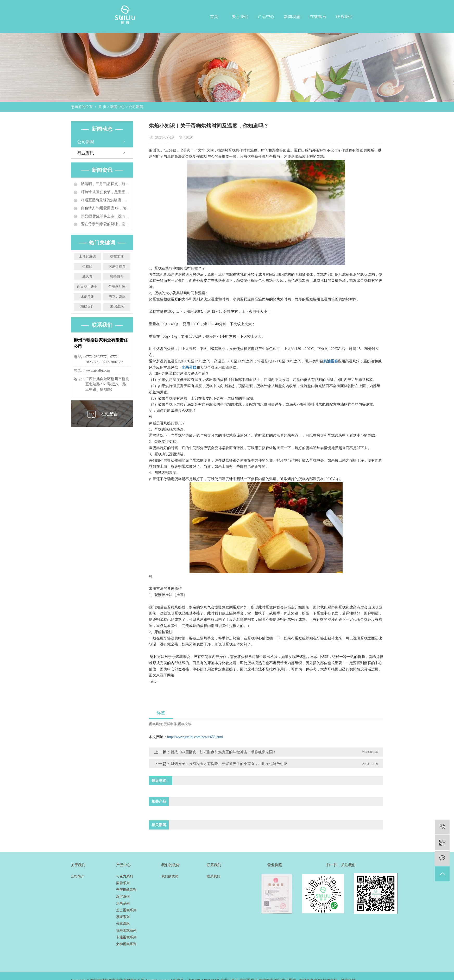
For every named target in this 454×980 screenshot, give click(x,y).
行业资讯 (86, 153)
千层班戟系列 (126, 890)
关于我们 (240, 17)
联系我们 (344, 17)
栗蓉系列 (123, 883)
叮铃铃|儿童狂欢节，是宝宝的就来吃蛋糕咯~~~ (105, 192)
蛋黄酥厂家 (117, 287)
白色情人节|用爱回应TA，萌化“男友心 (105, 208)
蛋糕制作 (170, 724)
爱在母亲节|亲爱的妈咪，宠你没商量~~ (105, 224)
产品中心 (266, 17)
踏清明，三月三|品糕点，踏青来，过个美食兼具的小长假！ (105, 184)
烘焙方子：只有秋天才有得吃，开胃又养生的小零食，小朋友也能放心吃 (229, 764)
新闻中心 (117, 107)
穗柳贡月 (87, 307)
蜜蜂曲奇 (117, 276)
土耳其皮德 (87, 256)
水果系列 (123, 903)
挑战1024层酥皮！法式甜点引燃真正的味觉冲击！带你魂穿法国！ (224, 752)
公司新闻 (136, 107)
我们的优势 (170, 876)
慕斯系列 (123, 917)
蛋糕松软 (185, 724)
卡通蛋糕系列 (126, 937)
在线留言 (318, 17)
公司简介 (78, 876)
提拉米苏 (117, 256)
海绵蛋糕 (117, 307)
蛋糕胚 (87, 266)
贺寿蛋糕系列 (126, 930)
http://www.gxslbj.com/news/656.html (195, 737)
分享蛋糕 (123, 924)
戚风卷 (87, 276)
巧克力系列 (125, 876)
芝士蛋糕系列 (126, 910)
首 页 (102, 107)
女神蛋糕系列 (126, 944)
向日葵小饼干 (87, 287)
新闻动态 (292, 17)
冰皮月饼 (87, 297)
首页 (214, 17)
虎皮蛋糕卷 (117, 266)
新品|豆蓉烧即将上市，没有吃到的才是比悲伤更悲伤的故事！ (105, 216)
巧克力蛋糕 (117, 297)
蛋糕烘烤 (156, 724)
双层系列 (123, 897)
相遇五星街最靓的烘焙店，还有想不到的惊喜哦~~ (105, 200)
